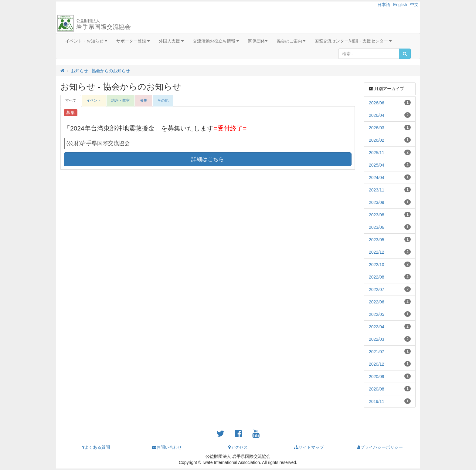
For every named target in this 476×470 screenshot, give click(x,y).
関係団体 (258, 41)
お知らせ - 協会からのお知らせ (100, 71)
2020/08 (377, 389)
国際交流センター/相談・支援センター (353, 41)
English (400, 5)
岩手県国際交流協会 (104, 24)
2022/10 (377, 265)
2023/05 (377, 240)
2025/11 (377, 153)
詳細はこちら (208, 159)
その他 (163, 100)
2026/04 (377, 115)
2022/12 (377, 252)
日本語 (384, 5)
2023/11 (377, 190)
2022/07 (377, 289)
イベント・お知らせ (86, 41)
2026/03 (377, 128)
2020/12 (377, 364)
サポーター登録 (133, 41)
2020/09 (377, 377)
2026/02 (377, 140)
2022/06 (377, 302)
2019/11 (377, 401)
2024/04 (377, 178)
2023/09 (377, 202)
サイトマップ (309, 447)
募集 (144, 100)
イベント (94, 100)
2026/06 (377, 103)
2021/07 (377, 352)
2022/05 (377, 314)
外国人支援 (171, 41)
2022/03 (377, 339)
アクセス (238, 447)
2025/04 (377, 165)
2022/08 (377, 277)
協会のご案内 (291, 41)
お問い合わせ (167, 447)
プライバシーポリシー (380, 447)
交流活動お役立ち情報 (216, 41)
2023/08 (377, 215)
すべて (71, 100)
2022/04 (377, 327)
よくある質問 (96, 447)
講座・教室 (121, 100)
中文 (414, 5)
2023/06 (377, 227)
